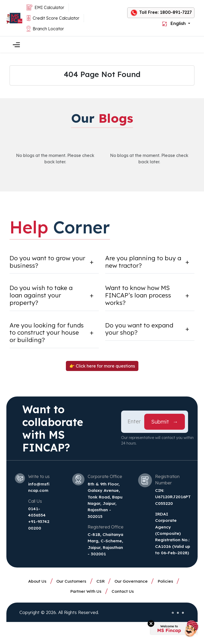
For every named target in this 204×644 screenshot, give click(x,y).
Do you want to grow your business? (42, 262)
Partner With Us (85, 612)
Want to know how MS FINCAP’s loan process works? (139, 296)
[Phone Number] (134, 424)
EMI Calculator (45, 7)
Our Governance (133, 602)
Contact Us (124, 612)
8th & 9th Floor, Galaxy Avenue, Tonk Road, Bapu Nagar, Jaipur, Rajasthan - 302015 (104, 505)
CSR (100, 602)
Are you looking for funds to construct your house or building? (46, 334)
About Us (34, 602)
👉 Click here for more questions (102, 368)
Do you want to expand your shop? (141, 330)
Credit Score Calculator (53, 18)
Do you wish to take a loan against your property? (43, 296)
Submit (165, 424)
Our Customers (70, 602)
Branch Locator (45, 29)
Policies (169, 602)
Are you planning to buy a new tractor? (142, 262)
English (175, 24)
